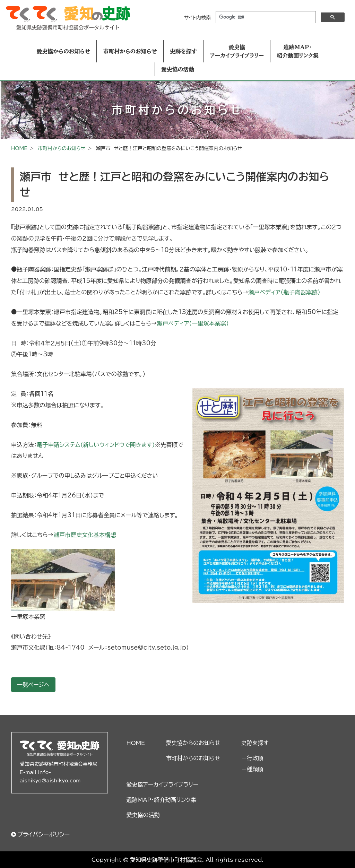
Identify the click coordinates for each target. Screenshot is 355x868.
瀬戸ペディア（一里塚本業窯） (193, 323)
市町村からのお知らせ (130, 51)
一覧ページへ (33, 685)
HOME (19, 148)
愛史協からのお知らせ (63, 51)
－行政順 (252, 758)
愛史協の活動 (178, 69)
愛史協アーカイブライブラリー (237, 51)
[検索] (265, 17)
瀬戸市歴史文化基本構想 (85, 535)
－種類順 (252, 769)
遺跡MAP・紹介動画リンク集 (297, 51)
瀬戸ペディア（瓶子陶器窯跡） (284, 292)
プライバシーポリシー (44, 834)
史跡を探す (184, 51)
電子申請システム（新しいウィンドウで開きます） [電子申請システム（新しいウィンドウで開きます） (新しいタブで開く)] (96, 445)
